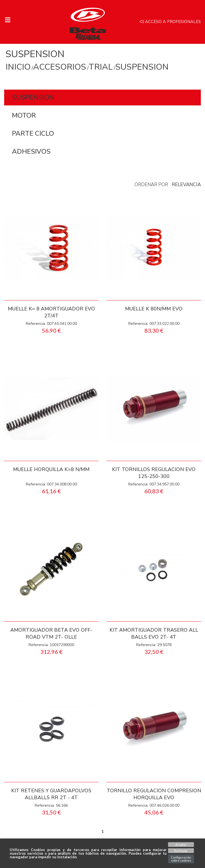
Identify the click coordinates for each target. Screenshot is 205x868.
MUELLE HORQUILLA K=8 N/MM (51, 469)
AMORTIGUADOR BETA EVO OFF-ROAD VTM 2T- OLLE (51, 633)
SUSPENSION (33, 97)
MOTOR (24, 115)
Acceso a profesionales (170, 22)
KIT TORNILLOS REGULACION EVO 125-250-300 (154, 473)
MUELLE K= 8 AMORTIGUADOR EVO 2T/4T (51, 312)
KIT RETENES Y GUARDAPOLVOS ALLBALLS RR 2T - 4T (51, 794)
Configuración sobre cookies (181, 859)
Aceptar (181, 845)
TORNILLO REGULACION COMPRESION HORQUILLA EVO (154, 794)
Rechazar (181, 851)
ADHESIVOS (31, 151)
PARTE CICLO (33, 133)
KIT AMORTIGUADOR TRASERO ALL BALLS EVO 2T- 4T (154, 633)
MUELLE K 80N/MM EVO (154, 309)
